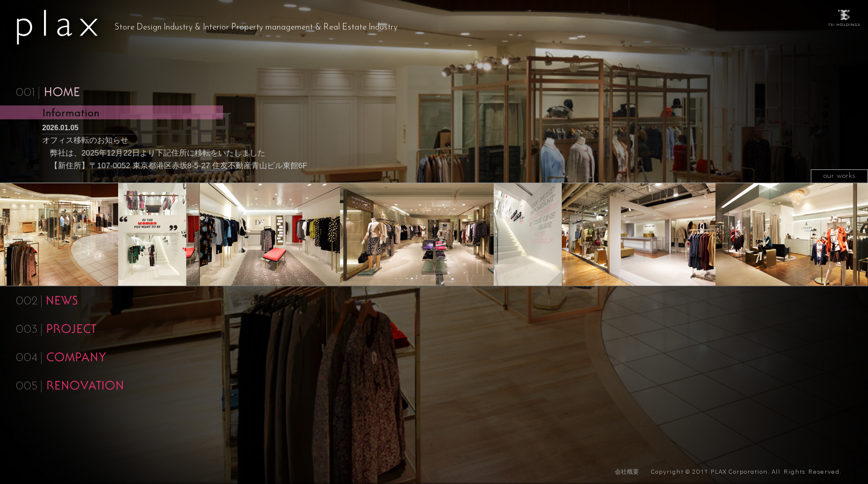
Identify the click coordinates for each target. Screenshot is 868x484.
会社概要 (627, 472)
